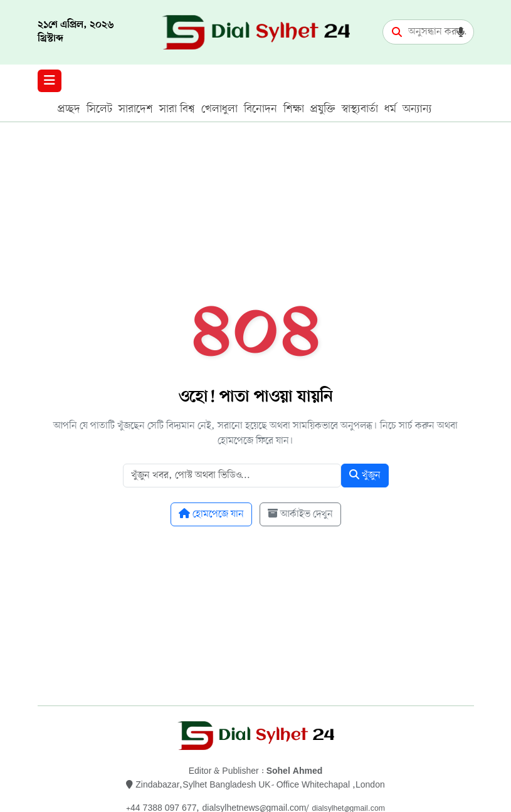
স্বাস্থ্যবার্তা (360, 109)
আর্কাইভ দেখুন (300, 514)
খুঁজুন (365, 476)
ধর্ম (390, 109)
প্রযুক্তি (323, 109)
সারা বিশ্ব (177, 109)
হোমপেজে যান (211, 514)
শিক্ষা (294, 109)
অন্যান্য (417, 109)
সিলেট (99, 109)
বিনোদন (261, 109)
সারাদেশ (136, 109)
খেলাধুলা (219, 109)
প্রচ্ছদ (69, 109)
